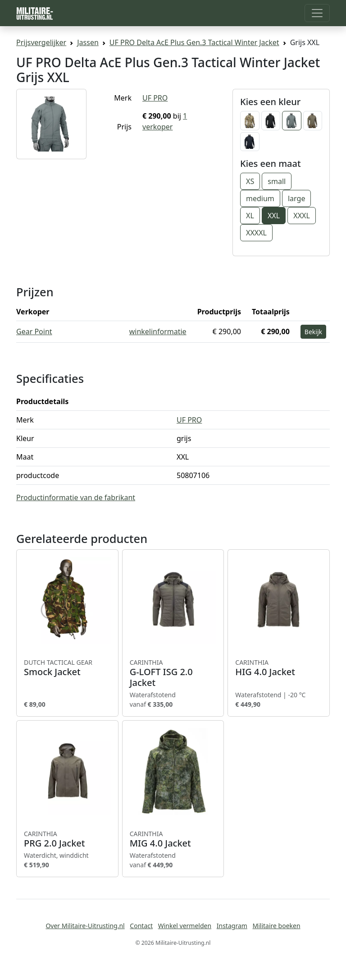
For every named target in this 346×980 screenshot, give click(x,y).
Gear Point (34, 331)
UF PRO (155, 98)
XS (250, 181)
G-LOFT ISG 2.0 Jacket (173, 673)
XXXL (302, 216)
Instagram (232, 926)
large (296, 198)
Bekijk (313, 332)
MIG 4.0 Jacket (173, 839)
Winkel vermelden (185, 926)
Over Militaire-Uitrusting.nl (85, 926)
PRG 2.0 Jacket (67, 839)
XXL (274, 216)
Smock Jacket (67, 668)
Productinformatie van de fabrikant (76, 497)
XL (250, 216)
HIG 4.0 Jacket (279, 668)
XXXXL (256, 233)
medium (260, 198)
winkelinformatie (158, 331)
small (277, 181)
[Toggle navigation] (317, 13)
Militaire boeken (276, 926)
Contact (141, 926)
